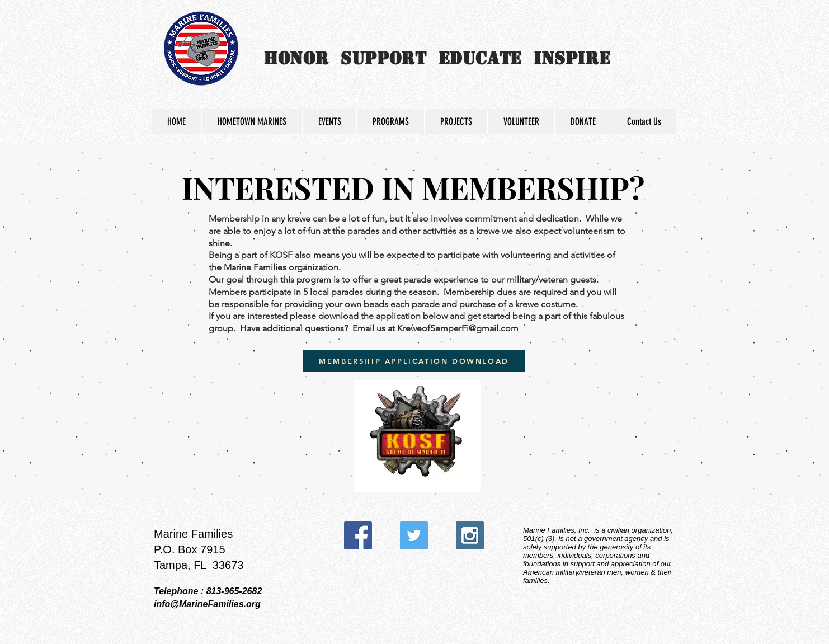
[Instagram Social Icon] (470, 535)
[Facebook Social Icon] (358, 535)
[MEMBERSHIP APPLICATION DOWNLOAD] (414, 361)
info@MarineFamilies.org (207, 604)
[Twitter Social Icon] (414, 535)
